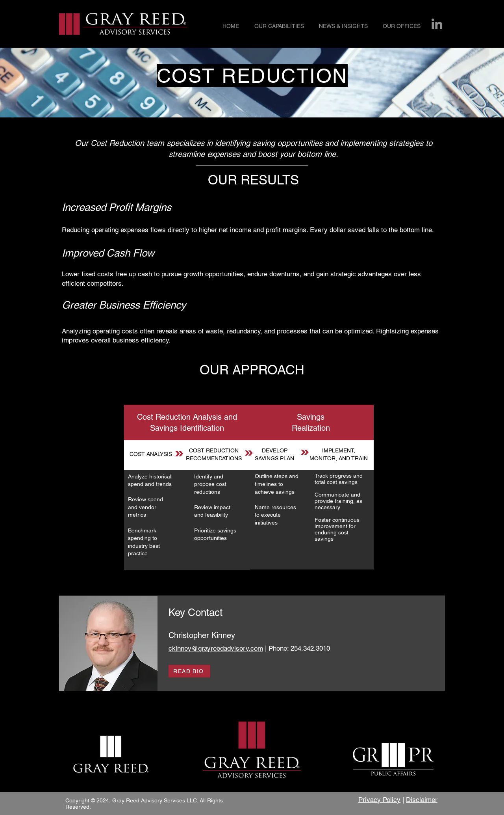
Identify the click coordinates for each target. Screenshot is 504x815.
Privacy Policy (379, 800)
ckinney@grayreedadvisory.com (216, 648)
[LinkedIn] (437, 24)
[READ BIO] (189, 671)
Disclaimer (422, 800)
